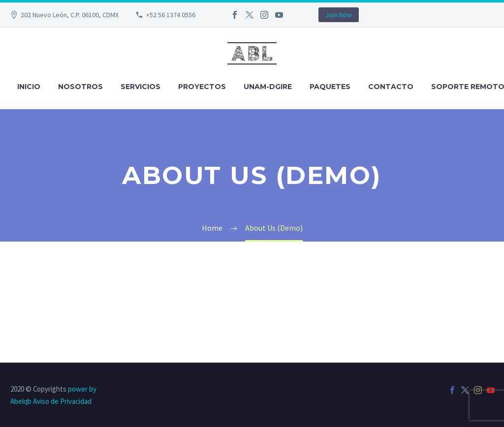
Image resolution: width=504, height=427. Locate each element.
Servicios (141, 87)
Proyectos (202, 87)
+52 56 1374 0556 (171, 15)
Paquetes (330, 87)
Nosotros (80, 87)
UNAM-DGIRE (268, 87)
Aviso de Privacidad (62, 401)
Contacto (391, 87)
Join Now (339, 15)
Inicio (29, 87)
